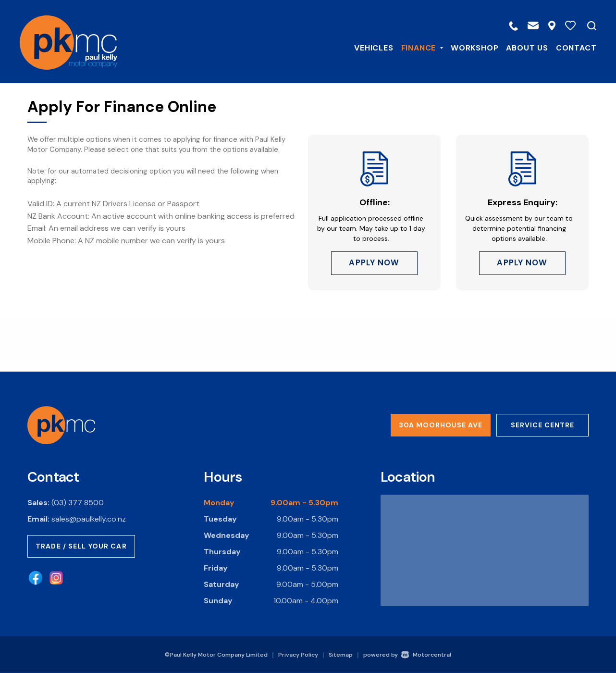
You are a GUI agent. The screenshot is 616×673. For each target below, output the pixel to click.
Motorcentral (426, 655)
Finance (414, 47)
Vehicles (366, 47)
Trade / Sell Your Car (81, 546)
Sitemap (341, 655)
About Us (520, 47)
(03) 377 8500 (78, 503)
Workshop (467, 47)
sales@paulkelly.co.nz (89, 519)
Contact (569, 47)
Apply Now (374, 265)
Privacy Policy (298, 655)
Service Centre (542, 425)
